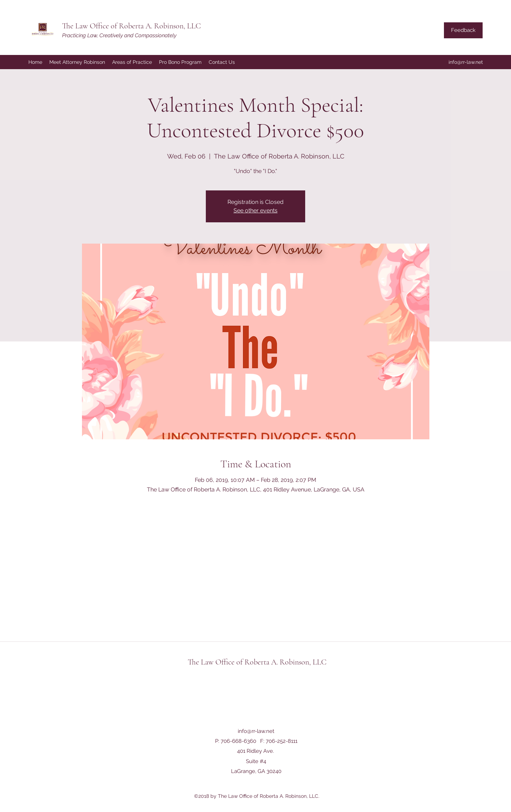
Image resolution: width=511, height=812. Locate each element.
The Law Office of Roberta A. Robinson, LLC (131, 26)
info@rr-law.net (466, 62)
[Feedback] (463, 30)
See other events (255, 210)
